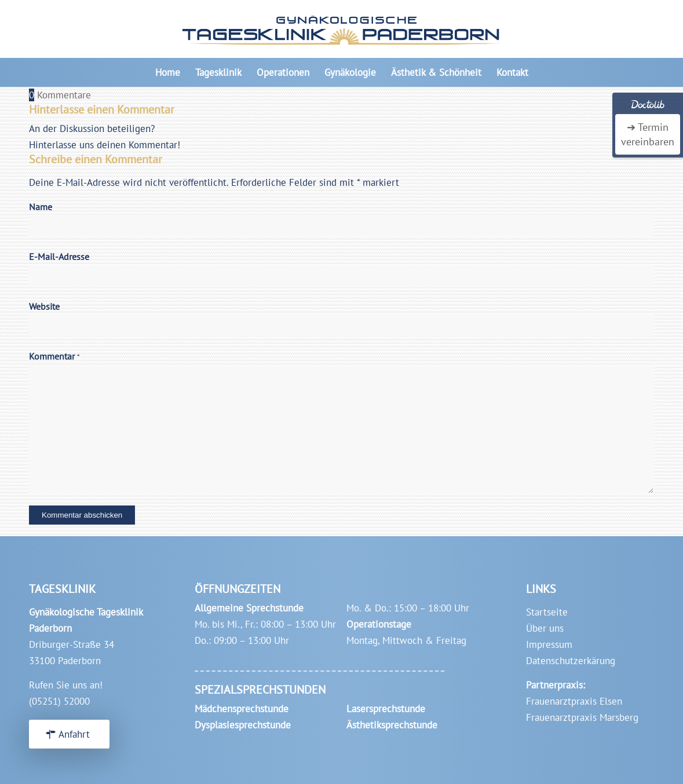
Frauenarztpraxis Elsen (574, 701)
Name (41, 207)
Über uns (545, 628)
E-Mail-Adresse (59, 257)
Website (44, 306)
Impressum (549, 644)
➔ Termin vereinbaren (648, 134)
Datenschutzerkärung (571, 661)
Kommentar (54, 356)
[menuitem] (168, 72)
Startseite (547, 612)
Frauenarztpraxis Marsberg (582, 717)
